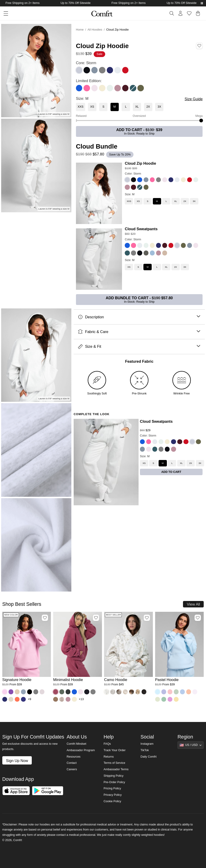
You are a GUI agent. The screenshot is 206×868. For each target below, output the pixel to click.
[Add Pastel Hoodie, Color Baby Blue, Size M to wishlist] (198, 618)
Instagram (147, 744)
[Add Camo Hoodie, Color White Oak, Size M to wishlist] (147, 618)
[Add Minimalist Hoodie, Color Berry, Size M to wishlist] (96, 618)
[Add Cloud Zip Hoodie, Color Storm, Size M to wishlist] (199, 46)
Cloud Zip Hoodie (140, 163)
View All (193, 604)
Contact (71, 763)
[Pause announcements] (202, 3)
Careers (72, 769)
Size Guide (194, 99)
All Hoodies (95, 30)
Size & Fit (139, 346)
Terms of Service (114, 763)
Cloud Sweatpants (141, 229)
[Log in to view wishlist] (189, 13)
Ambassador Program (81, 750)
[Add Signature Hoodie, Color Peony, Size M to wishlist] (45, 618)
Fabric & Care (139, 332)
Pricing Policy (112, 788)
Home (80, 30)
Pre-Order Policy (114, 782)
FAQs (107, 744)
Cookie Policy (112, 801)
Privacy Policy (113, 795)
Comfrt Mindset (76, 744)
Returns (109, 757)
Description (139, 317)
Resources (73, 757)
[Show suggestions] (191, 745)
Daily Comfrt (149, 757)
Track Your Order (115, 750)
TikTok (145, 750)
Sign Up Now (17, 761)
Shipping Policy (113, 776)
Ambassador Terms (116, 769)
